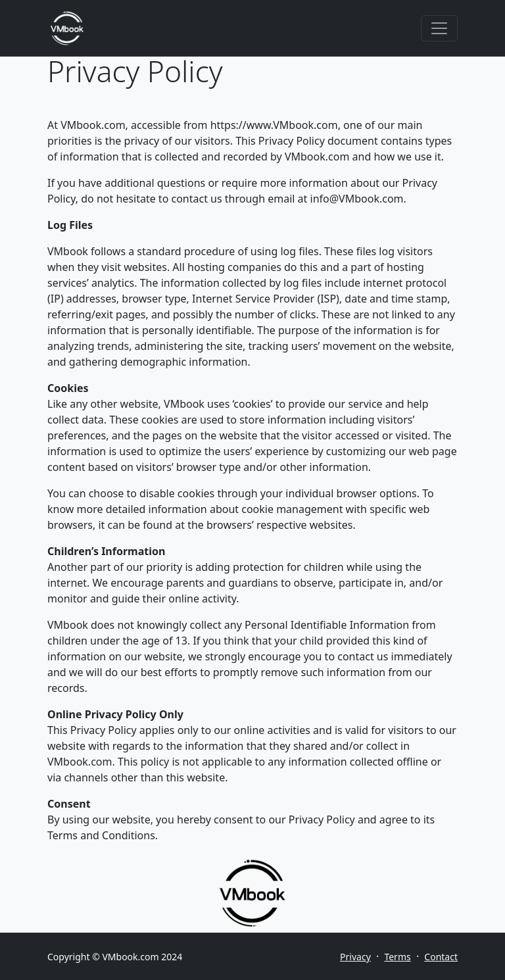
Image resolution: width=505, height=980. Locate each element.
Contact (441, 957)
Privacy (355, 957)
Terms (397, 957)
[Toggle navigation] (439, 28)
